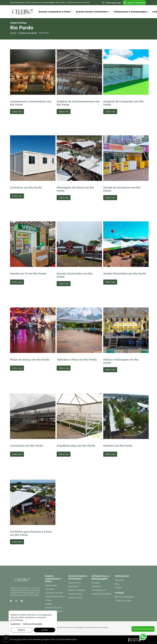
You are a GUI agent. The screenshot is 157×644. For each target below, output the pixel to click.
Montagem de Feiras (54, 593)
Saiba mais (17, 112)
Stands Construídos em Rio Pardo (75, 275)
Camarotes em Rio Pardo (27, 445)
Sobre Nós (119, 580)
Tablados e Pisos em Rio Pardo (77, 359)
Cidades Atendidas (28, 33)
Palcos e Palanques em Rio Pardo (121, 361)
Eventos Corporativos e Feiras (55, 12)
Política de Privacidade (32, 624)
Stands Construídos (53, 608)
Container (96, 583)
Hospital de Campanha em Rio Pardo (123, 103)
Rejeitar (21, 630)
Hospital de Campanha (101, 594)
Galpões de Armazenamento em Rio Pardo (78, 103)
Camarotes (50, 589)
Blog (117, 584)
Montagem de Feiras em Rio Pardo (75, 189)
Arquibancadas (51, 585)
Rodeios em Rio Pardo (118, 445)
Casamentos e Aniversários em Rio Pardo (31, 103)
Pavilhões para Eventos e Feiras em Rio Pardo (31, 533)
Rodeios (49, 604)
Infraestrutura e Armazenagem (131, 12)
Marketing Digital (41, 639)
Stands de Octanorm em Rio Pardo (122, 189)
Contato (118, 588)
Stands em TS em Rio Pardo (28, 273)
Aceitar (45, 630)
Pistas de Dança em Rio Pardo (30, 359)
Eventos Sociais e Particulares (92, 12)
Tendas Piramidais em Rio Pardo (125, 273)
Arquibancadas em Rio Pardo (76, 445)
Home (13, 33)
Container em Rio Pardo (26, 187)
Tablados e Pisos (75, 598)
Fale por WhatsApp (134, 3)
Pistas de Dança (75, 594)
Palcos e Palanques (77, 590)
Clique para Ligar (112, 3)
